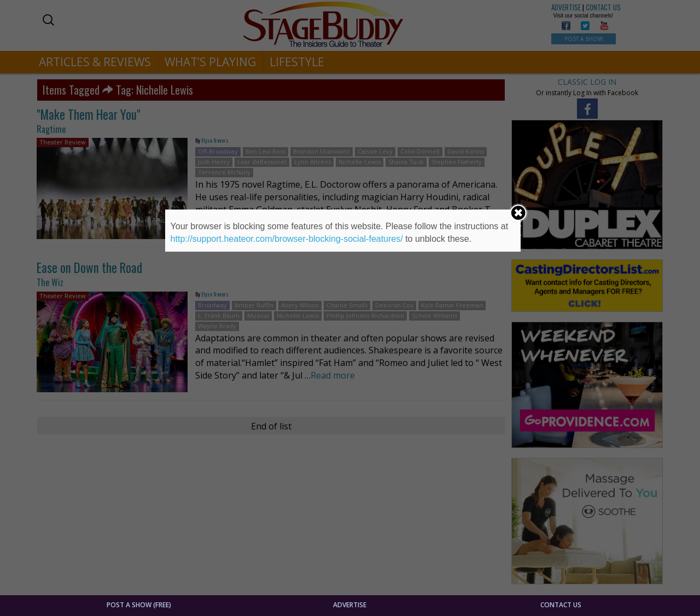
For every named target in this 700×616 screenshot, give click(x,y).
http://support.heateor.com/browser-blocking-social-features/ (287, 239)
